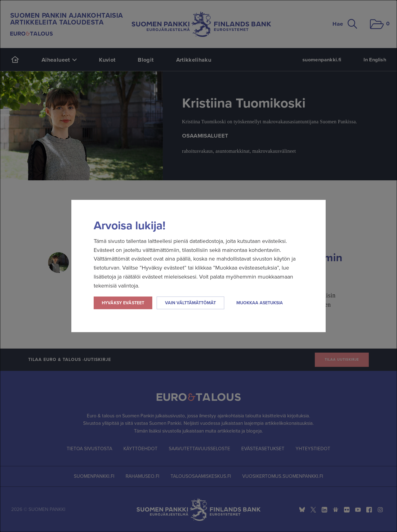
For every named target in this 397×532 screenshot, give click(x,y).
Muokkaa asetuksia (260, 303)
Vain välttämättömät (190, 303)
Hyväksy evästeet (123, 303)
